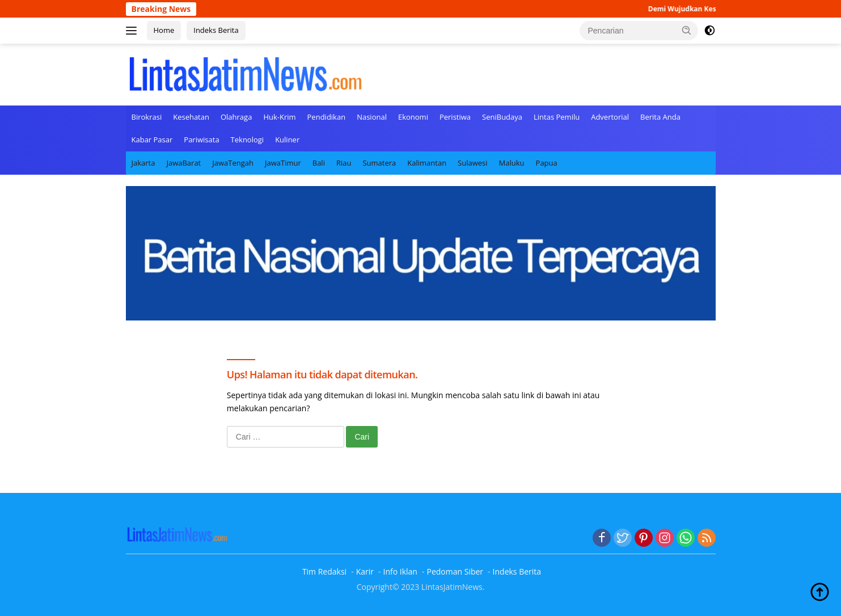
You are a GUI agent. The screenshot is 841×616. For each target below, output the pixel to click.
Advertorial (610, 117)
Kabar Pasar (152, 140)
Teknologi (248, 140)
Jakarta (143, 163)
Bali (319, 163)
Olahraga (236, 117)
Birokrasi (147, 117)
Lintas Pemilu (557, 117)
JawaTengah (233, 163)
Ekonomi (413, 117)
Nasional (372, 117)
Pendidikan (327, 117)
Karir (365, 571)
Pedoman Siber (455, 571)
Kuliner (287, 140)
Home (164, 30)
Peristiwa (455, 117)
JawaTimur (283, 163)
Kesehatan (191, 117)
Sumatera (379, 163)
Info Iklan (400, 571)
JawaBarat (183, 163)
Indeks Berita (216, 30)
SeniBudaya (502, 117)
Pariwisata (201, 140)
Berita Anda (660, 117)
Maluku (512, 163)
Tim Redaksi (324, 571)
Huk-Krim (279, 117)
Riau (344, 163)
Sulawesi (472, 163)
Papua (547, 163)
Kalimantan (427, 163)
